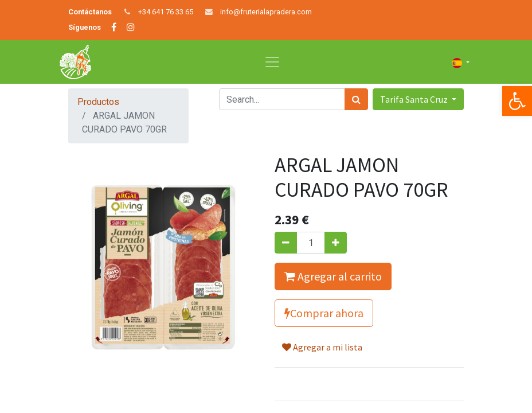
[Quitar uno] (286, 243)
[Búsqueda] (356, 99)
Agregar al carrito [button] (333, 276)
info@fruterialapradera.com (266, 12)
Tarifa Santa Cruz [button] (415, 99)
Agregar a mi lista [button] (322, 347)
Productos (98, 102)
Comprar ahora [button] (324, 313)
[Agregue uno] (336, 243)
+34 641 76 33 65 (166, 12)
